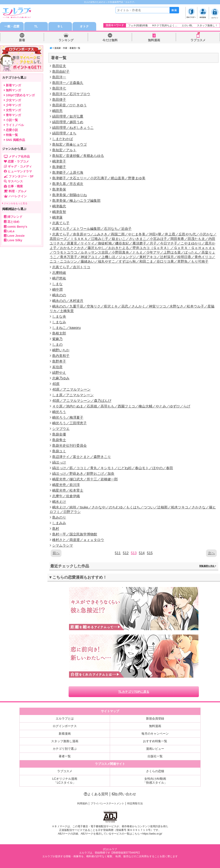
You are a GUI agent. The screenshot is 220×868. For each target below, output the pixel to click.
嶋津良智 (59, 212)
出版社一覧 (155, 756)
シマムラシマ (63, 545)
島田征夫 (59, 66)
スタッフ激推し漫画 (65, 741)
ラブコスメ (198, 40)
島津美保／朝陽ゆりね (69, 195)
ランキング (66, 40)
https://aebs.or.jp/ (152, 834)
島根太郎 (59, 333)
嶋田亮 (57, 111)
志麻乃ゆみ (61, 378)
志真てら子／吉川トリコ (71, 267)
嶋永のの (59, 295)
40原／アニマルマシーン (71, 389)
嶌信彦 (57, 367)
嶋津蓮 (57, 217)
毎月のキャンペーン (155, 734)
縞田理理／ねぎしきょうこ (73, 128)
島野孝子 (59, 361)
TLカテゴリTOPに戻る (134, 692)
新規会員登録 (155, 718)
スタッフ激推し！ (207, 25)
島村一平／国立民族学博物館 (75, 534)
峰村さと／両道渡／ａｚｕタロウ (78, 540)
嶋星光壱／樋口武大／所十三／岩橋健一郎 (85, 479)
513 (134, 553)
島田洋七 (59, 88)
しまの (57, 345)
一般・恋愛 (12, 26)
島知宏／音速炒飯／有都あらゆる (78, 156)
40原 (56, 384)
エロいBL (187, 25)
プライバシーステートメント (107, 803)
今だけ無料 (110, 40)
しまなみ (59, 322)
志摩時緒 (59, 273)
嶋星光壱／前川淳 (66, 485)
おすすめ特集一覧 (155, 741)
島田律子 (59, 100)
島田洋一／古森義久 (68, 83)
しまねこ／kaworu (66, 328)
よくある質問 (96, 794)
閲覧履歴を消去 (208, 566)
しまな (57, 284)
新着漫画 (65, 734)
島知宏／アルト (64, 150)
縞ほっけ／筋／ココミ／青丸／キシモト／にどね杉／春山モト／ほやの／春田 (113, 468)
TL (36, 26)
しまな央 (59, 316)
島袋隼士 (59, 440)
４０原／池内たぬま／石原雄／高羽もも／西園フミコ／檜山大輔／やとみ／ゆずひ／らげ (121, 406)
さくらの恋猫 (155, 771)
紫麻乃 (57, 339)
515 (150, 553)
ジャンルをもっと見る (15, 203)
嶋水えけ (59, 502)
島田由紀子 (61, 72)
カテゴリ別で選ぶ (65, 749)
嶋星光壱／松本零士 (68, 490)
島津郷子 (59, 167)
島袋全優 (59, 434)
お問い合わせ (124, 794)
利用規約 (82, 803)
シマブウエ (61, 429)
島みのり (59, 517)
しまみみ (59, 523)
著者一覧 (65, 756)
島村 (56, 529)
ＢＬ (60, 26)
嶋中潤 (57, 290)
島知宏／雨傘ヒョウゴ (69, 144)
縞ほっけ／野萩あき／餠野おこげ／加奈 (83, 474)
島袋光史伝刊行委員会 (69, 446)
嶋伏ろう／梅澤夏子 (68, 417)
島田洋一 (59, 77)
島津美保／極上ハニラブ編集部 (76, 201)
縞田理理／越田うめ (68, 122)
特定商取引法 (135, 803)
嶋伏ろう (59, 412)
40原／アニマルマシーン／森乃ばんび (82, 401)
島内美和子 (61, 356)
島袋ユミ (59, 451)
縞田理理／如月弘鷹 (68, 116)
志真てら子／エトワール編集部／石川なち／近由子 (92, 229)
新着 (22, 40)
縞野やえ (59, 373)
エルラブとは (65, 718)
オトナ (84, 26)
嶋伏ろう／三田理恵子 (69, 423)
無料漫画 (154, 40)
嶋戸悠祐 (59, 278)
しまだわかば (63, 139)
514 (142, 553)
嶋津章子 (59, 161)
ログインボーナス (65, 726)
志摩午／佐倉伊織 (66, 496)
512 (126, 553)
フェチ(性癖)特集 (138, 25)
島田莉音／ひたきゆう (69, 105)
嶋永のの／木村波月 (68, 301)
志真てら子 (61, 223)
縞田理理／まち (64, 133)
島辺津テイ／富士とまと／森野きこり (82, 457)
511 (118, 553)
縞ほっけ (59, 462)
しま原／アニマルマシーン (73, 395)
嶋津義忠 (59, 206)
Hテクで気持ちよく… (165, 25)
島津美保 (59, 189)
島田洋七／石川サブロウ (71, 94)
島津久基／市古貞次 (68, 184)
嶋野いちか (61, 350)
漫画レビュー (155, 749)
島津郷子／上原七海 (68, 173)
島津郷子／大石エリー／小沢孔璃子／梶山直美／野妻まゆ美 (99, 178)
